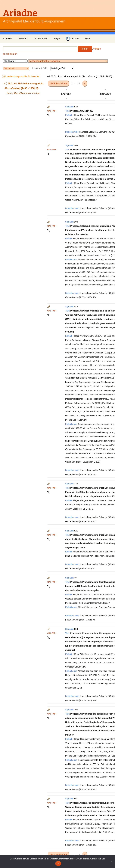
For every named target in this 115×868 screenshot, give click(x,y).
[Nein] (111, 862)
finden (85, 49)
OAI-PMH (52, 111)
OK (58, 864)
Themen (23, 38)
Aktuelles (8, 38)
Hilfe (87, 38)
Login (57, 38)
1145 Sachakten (59, 84)
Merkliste (72, 39)
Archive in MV (41, 38)
